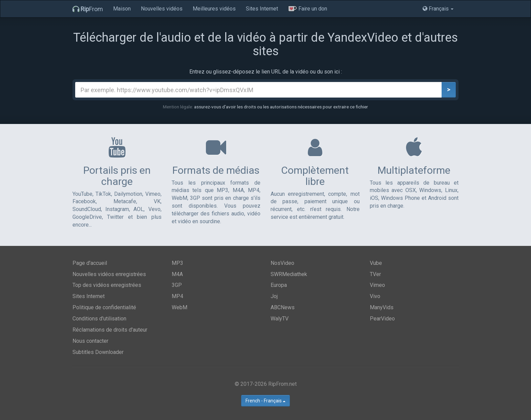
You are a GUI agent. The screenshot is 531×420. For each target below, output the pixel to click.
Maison (122, 9)
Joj (274, 296)
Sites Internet (262, 9)
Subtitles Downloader (98, 352)
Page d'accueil (90, 263)
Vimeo (377, 285)
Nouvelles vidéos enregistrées (109, 274)
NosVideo (282, 263)
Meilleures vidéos (214, 9)
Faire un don (308, 9)
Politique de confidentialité (104, 307)
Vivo (375, 296)
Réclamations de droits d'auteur (110, 330)
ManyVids (382, 307)
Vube (376, 263)
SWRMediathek (289, 274)
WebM (179, 307)
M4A (177, 274)
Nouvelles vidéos (162, 9)
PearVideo (382, 319)
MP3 (177, 263)
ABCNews (283, 307)
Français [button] (438, 9)
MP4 (177, 296)
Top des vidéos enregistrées (107, 285)
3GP (177, 285)
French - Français (265, 401)
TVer (375, 274)
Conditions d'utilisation (99, 319)
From (88, 9)
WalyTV (280, 319)
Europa (279, 285)
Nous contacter (90, 341)
